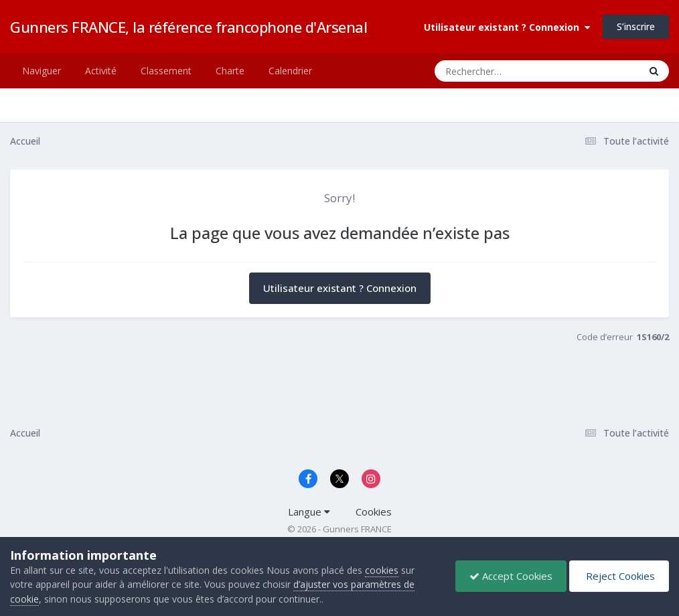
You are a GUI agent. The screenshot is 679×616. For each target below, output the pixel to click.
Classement (166, 71)
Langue (309, 512)
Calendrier (290, 71)
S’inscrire (636, 26)
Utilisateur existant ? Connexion (507, 27)
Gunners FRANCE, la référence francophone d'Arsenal (188, 27)
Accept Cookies (511, 576)
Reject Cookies (619, 576)
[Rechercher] (499, 71)
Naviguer (42, 71)
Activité (101, 71)
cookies (382, 570)
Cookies (374, 512)
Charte (230, 71)
